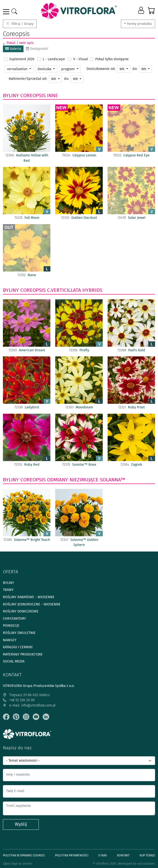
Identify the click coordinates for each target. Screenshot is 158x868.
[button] (142, 11)
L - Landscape (54, 59)
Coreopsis (33, 96)
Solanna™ (112, 480)
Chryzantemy (14, 619)
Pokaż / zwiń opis (20, 43)
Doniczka (45, 69)
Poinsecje (11, 626)
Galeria (13, 49)
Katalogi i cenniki (18, 647)
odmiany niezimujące (73, 480)
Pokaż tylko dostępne (112, 59)
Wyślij (21, 824)
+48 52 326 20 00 (19, 700)
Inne (52, 96)
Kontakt (123, 855)
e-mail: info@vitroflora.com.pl (29, 705)
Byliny (11, 96)
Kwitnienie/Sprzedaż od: (28, 79)
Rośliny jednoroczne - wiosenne (32, 604)
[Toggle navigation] (7, 12)
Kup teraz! (147, 855)
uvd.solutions (146, 864)
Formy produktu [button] (139, 24)
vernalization (18, 69)
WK (122, 69)
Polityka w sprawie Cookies (24, 855)
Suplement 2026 (22, 59)
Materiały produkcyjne (23, 654)
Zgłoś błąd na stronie (17, 864)
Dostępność (37, 49)
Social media (14, 661)
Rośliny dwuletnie (19, 633)
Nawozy (10, 640)
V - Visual (81, 59)
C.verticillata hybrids (75, 290)
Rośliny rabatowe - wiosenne (29, 597)
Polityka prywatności (72, 855)
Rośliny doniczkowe (21, 611)
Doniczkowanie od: (101, 69)
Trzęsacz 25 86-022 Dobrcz (26, 695)
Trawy (8, 590)
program (68, 69)
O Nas (103, 855)
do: (135, 69)
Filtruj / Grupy (20, 24)
